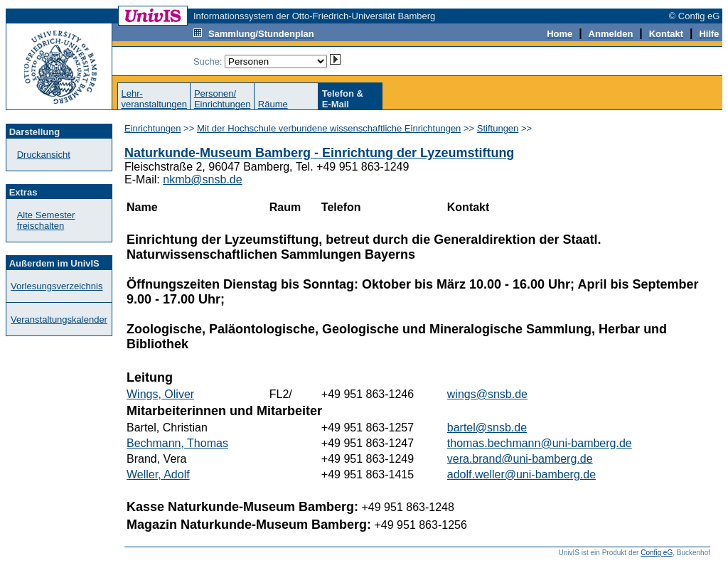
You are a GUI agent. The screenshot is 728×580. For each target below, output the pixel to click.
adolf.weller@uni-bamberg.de (521, 474)
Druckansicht (44, 155)
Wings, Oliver (160, 394)
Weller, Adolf (158, 474)
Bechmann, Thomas (177, 443)
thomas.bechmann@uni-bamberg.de (540, 443)
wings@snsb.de (487, 394)
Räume (273, 104)
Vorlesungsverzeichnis (57, 286)
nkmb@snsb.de (202, 179)
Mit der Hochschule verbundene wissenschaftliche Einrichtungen (329, 128)
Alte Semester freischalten (46, 220)
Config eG (657, 553)
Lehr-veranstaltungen (154, 99)
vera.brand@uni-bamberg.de (520, 459)
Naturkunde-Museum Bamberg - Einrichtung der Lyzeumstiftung (319, 153)
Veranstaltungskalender (59, 319)
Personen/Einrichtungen (223, 99)
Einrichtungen (153, 128)
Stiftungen (498, 128)
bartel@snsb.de (487, 428)
